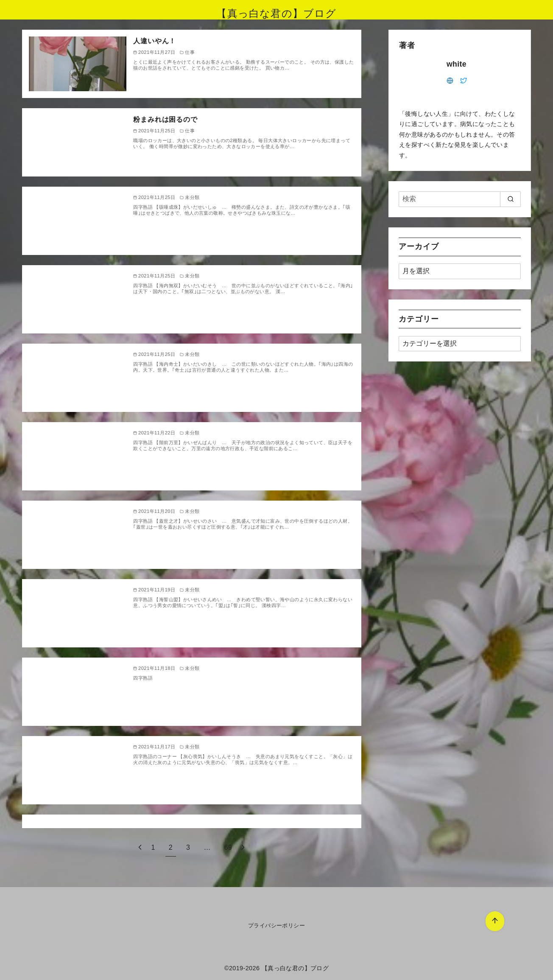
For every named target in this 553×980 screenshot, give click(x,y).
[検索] (460, 199)
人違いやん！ (155, 41)
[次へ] (243, 847)
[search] (510, 199)
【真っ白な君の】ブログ (276, 13)
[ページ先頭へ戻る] (495, 921)
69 (228, 847)
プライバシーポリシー (276, 925)
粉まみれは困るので (165, 119)
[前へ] (140, 847)
